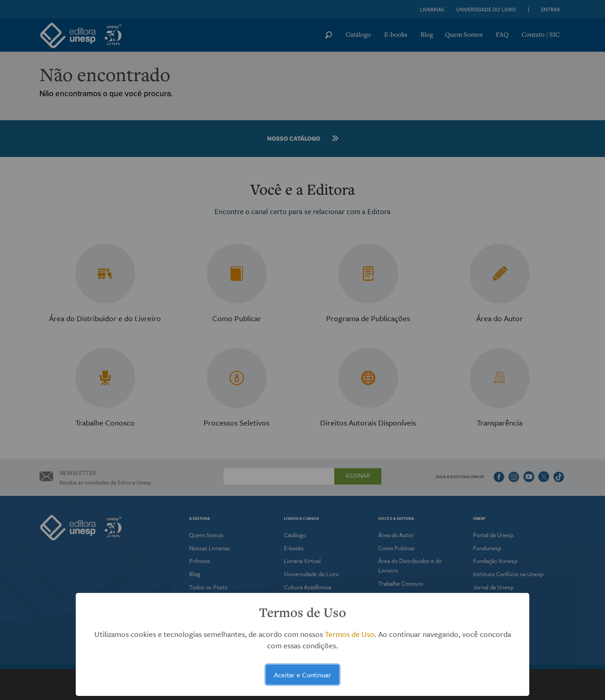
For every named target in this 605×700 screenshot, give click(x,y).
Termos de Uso (350, 634)
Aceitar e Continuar (302, 675)
